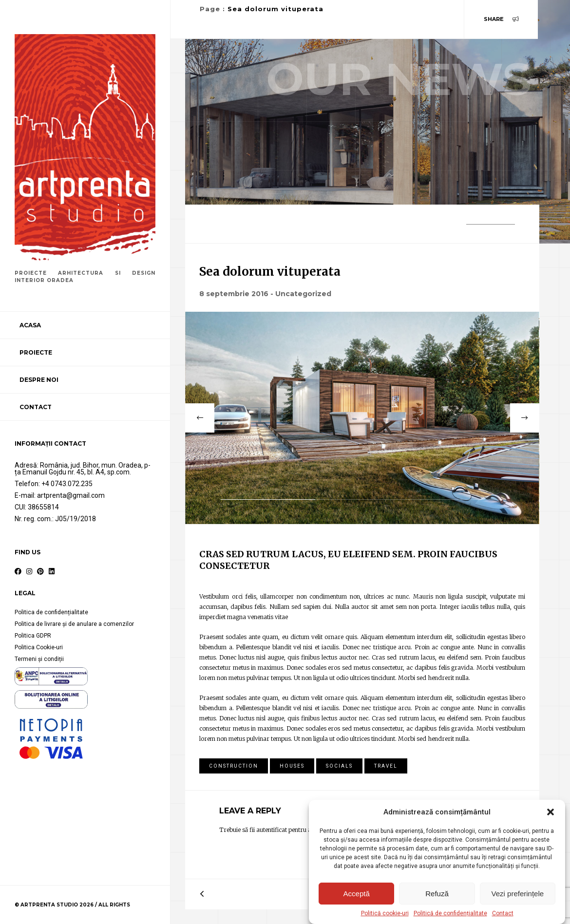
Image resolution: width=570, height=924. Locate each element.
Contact (503, 913)
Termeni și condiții (39, 659)
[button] (551, 812)
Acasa (30, 325)
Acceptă (357, 894)
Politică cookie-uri (385, 913)
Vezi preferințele (518, 894)
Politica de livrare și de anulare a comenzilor (74, 624)
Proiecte (36, 352)
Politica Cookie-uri (39, 647)
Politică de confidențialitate (450, 913)
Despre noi (39, 380)
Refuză (437, 894)
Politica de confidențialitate (51, 612)
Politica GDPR (33, 636)
